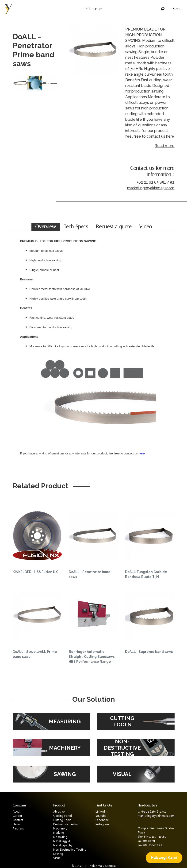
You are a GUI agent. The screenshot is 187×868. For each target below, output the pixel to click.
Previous (74, 50)
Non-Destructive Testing (70, 850)
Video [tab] (145, 227)
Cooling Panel (63, 816)
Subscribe (93, 9)
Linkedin (101, 812)
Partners (18, 829)
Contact (18, 820)
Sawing (58, 854)
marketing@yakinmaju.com (151, 188)
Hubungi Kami (164, 858)
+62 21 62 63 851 (151, 182)
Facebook (102, 820)
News (17, 824)
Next (114, 50)
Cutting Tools (62, 820)
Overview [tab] (46, 227)
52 (172, 182)
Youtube (101, 816)
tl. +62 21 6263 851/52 (152, 812)
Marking (59, 833)
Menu (175, 9)
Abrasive (59, 812)
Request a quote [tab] (114, 227)
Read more (164, 146)
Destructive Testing (66, 824)
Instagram (102, 824)
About (17, 812)
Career (17, 816)
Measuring (60, 837)
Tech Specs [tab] (76, 227)
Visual (57, 858)
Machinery (60, 829)
